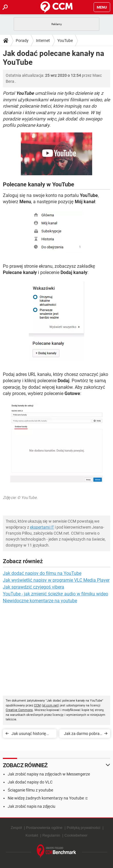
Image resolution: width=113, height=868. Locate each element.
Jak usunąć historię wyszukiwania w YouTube (29, 735)
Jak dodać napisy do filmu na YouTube (42, 573)
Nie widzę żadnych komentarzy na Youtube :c (48, 798)
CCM (37, 705)
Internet (43, 41)
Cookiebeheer (76, 835)
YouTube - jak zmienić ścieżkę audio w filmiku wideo (56, 594)
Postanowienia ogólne (44, 828)
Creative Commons (19, 710)
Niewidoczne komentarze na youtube (40, 601)
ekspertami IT (42, 527)
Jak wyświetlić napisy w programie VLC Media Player (56, 580)
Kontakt (32, 835)
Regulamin (51, 835)
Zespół (16, 828)
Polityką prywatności (84, 828)
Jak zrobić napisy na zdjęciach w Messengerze (49, 774)
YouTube (65, 41)
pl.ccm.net (50, 705)
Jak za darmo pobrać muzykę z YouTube (83, 735)
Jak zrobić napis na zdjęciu (32, 806)
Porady (22, 41)
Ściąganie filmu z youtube (30, 790)
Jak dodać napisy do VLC (30, 782)
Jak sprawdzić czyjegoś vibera (34, 587)
